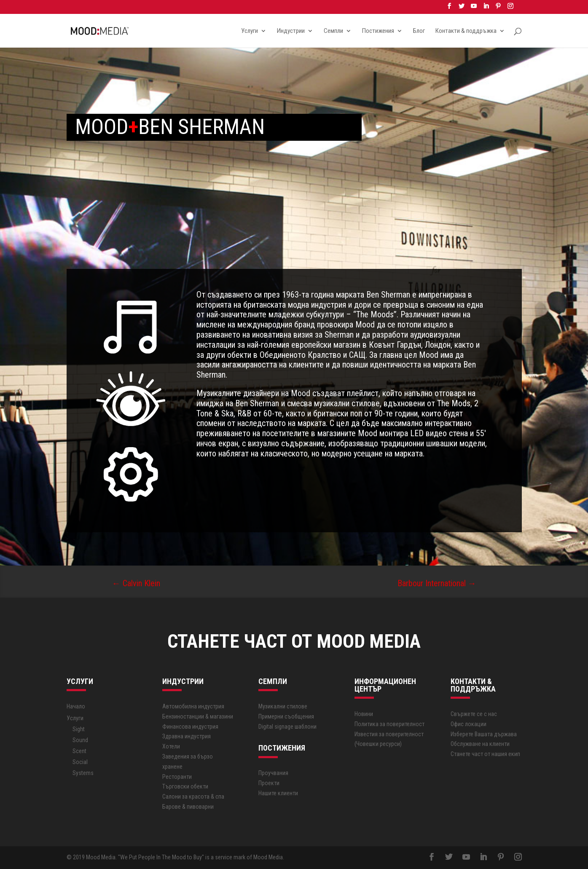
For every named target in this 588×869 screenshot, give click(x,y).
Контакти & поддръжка (466, 31)
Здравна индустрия (187, 736)
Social (80, 762)
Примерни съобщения (286, 716)
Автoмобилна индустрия (193, 706)
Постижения (378, 31)
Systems (83, 773)
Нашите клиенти (278, 793)
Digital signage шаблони (287, 727)
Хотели (171, 746)
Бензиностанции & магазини (198, 716)
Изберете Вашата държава (484, 734)
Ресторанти (177, 777)
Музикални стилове (283, 706)
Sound (80, 740)
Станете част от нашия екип (485, 754)
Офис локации (469, 724)
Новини (364, 714)
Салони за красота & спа (193, 797)
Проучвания (273, 773)
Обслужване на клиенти (480, 744)
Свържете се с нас (474, 714)
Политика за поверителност (389, 724)
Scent (79, 751)
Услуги (250, 31)
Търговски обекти (185, 786)
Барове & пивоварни (188, 807)
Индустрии (291, 31)
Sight (79, 729)
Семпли (333, 31)
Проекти (269, 783)
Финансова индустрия (190, 727)
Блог (419, 31)
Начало (76, 706)
